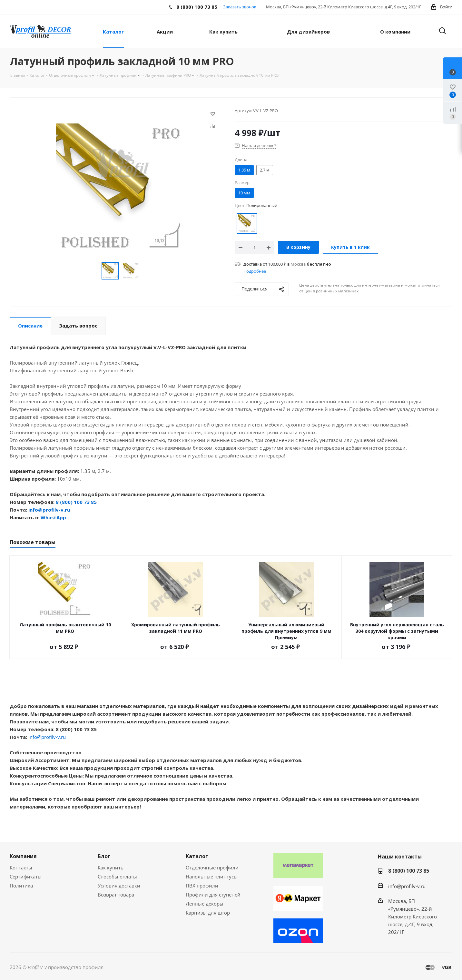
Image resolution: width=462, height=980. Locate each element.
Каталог (197, 856)
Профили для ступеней (213, 895)
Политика (21, 886)
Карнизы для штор (208, 913)
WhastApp (53, 517)
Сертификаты (26, 877)
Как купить (111, 867)
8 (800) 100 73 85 (76, 502)
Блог (104, 856)
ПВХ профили (202, 886)
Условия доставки (119, 886)
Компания (23, 856)
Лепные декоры (205, 904)
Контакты (21, 867)
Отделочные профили (212, 867)
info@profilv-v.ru (49, 510)
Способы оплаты (117, 877)
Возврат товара (116, 895)
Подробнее (255, 271)
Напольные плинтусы (212, 877)
